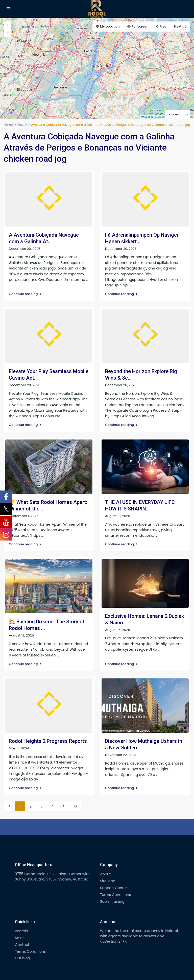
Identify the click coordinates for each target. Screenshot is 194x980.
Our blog (22, 958)
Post (21, 125)
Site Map (108, 881)
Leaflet (147, 117)
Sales (20, 938)
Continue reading (25, 294)
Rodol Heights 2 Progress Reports (48, 741)
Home (8, 125)
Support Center (114, 888)
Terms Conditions (115, 895)
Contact (22, 945)
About (105, 874)
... (87, 280)
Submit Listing (112, 901)
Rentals (21, 931)
